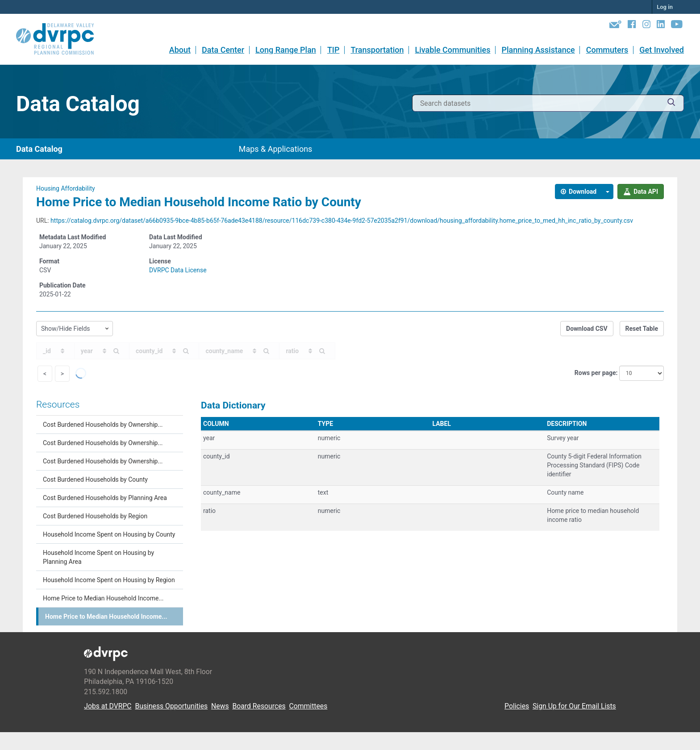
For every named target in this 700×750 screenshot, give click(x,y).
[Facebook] (632, 26)
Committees (308, 706)
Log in (665, 7)
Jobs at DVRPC (108, 706)
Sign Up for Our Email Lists (574, 706)
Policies (517, 706)
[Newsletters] (615, 26)
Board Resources (259, 706)
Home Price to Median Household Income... (103, 598)
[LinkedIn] (661, 26)
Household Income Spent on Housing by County (109, 534)
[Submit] (671, 103)
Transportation (377, 50)
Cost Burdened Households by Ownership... (103, 425)
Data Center (223, 50)
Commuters (607, 50)
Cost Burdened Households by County (95, 479)
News (220, 706)
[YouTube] (677, 26)
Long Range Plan (286, 50)
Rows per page (595, 373)
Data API (641, 192)
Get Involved (662, 50)
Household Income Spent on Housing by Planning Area (98, 557)
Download (579, 192)
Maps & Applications (276, 149)
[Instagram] (646, 26)
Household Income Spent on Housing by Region (109, 580)
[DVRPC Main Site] (61, 39)
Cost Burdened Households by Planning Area (105, 498)
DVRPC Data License (178, 270)
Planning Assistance (538, 50)
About (180, 50)
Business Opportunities (171, 706)
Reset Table (642, 329)
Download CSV (587, 329)
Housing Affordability (66, 188)
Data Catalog (39, 149)
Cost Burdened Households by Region (95, 516)
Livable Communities (452, 50)
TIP (333, 50)
